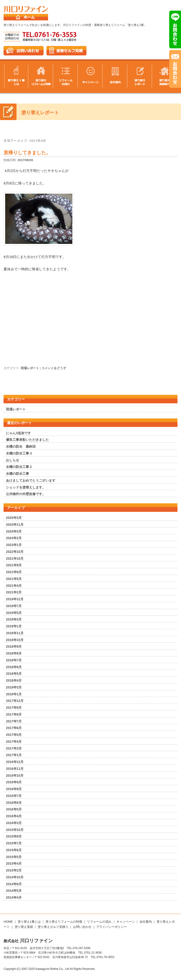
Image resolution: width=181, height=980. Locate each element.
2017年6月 (14, 728)
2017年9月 (14, 708)
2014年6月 (14, 884)
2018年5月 (14, 674)
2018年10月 (15, 640)
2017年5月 (14, 735)
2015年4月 (14, 863)
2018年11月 (15, 633)
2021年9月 (14, 565)
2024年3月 (14, 531)
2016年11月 (15, 769)
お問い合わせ (82, 927)
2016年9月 (14, 782)
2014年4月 (14, 897)
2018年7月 (14, 660)
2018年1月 (14, 694)
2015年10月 (15, 830)
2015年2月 (14, 870)
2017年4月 (14, 742)
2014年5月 (14, 891)
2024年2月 (14, 538)
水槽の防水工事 (17, 474)
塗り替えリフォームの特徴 (64, 922)
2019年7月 (14, 606)
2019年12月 (15, 599)
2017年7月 (14, 721)
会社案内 (146, 922)
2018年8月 (14, 653)
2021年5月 (14, 579)
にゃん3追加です (18, 433)
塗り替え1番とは (29, 922)
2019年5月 (14, 613)
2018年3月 (14, 687)
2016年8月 (14, 789)
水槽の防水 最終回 (21, 446)
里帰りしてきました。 (27, 153)
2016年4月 (14, 816)
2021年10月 (15, 559)
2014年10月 (15, 877)
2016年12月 (15, 762)
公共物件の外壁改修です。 (26, 494)
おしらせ (12, 460)
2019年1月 (14, 626)
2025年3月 (14, 518)
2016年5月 (14, 809)
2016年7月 (14, 796)
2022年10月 (15, 552)
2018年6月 (14, 667)
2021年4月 (14, 586)
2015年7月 (14, 843)
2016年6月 (14, 803)
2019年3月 (14, 619)
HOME (8, 922)
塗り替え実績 (24, 927)
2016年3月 (14, 823)
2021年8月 (14, 572)
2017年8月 (14, 714)
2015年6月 (14, 850)
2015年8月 (14, 836)
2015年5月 (14, 857)
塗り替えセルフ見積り (53, 927)
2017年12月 (15, 701)
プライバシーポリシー (111, 927)
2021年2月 (14, 592)
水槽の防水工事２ (19, 467)
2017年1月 (14, 755)
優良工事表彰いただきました (27, 440)
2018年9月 (14, 646)
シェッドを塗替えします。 (26, 487)
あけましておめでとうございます (31, 480)
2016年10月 (15, 776)
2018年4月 (14, 680)
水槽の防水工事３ (19, 453)
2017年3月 (14, 748)
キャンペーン (126, 922)
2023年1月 (14, 545)
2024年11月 (15, 525)
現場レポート (30, 368)
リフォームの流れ (99, 922)
